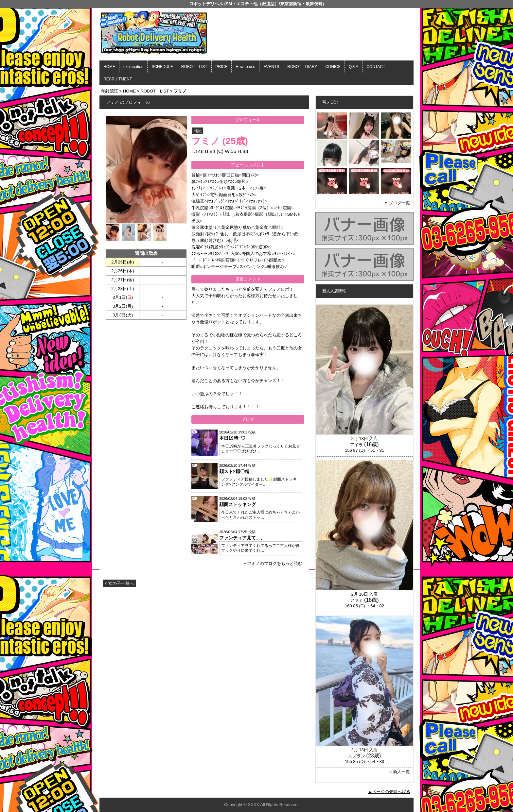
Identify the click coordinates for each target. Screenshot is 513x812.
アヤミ (356, 600)
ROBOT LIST (194, 67)
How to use (245, 67)
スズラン (357, 756)
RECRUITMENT (118, 79)
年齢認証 (110, 91)
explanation (133, 67)
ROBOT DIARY (302, 67)
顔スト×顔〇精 (234, 471)
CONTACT (376, 67)
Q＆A (354, 67)
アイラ (356, 445)
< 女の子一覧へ (119, 583)
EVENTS (271, 67)
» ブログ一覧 (398, 203)
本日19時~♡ (232, 438)
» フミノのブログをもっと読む (273, 563)
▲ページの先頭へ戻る (389, 792)
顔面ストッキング (238, 504)
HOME (109, 67)
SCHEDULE (162, 67)
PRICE (222, 67)
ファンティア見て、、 (242, 538)
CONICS (333, 67)
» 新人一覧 (400, 772)
